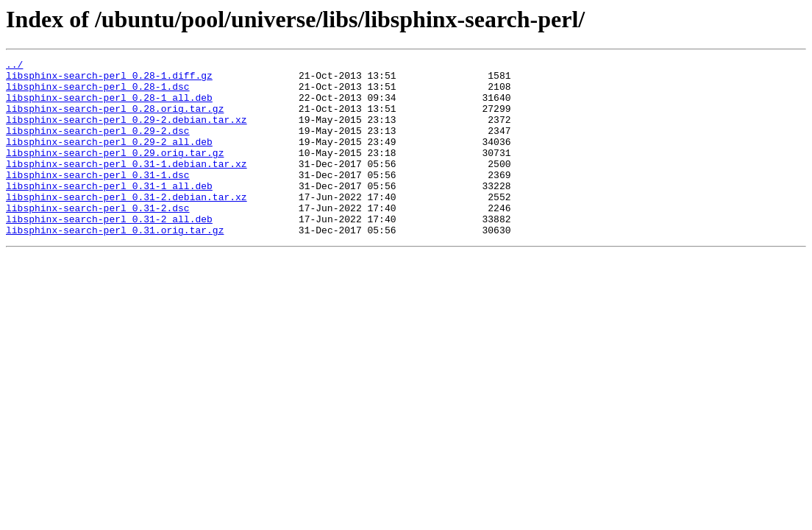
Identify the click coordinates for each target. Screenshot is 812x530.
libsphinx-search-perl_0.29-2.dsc (98, 146)
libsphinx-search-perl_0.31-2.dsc (98, 239)
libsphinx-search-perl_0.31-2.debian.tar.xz (127, 225)
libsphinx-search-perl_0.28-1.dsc (98, 93)
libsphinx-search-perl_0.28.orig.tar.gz (115, 119)
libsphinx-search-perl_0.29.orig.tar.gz (115, 172)
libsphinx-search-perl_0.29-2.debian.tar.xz (127, 132)
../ (14, 66)
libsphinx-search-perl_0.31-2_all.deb (109, 252)
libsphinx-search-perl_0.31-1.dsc (98, 199)
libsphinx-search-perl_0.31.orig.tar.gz (115, 265)
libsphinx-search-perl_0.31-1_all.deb (109, 212)
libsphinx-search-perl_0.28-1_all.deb (109, 106)
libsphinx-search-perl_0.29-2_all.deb (109, 159)
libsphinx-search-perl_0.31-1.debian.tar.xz (127, 185)
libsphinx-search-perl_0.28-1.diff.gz (109, 79)
